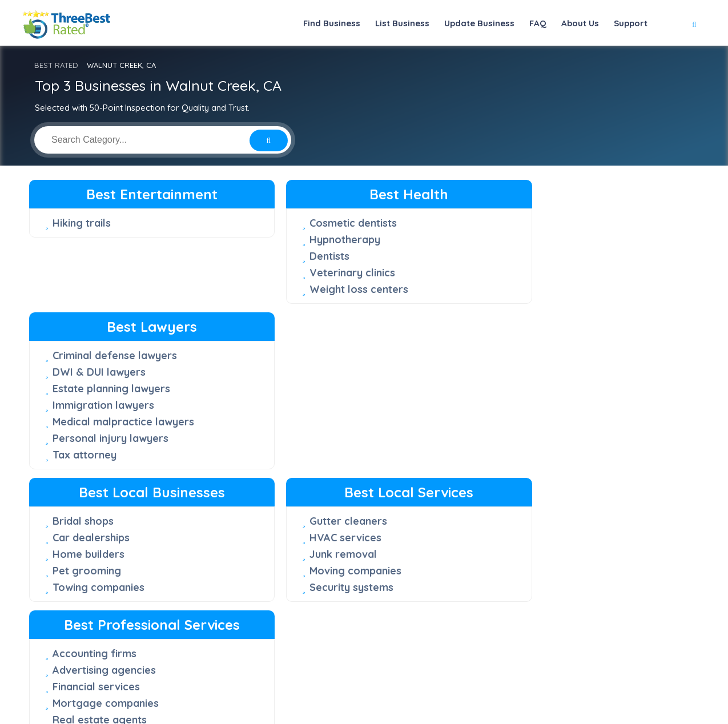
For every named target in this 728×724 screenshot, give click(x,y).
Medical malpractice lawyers (548, 289)
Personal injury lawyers (535, 306)
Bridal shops (83, 389)
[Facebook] (488, 675)
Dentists (285, 256)
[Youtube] (541, 675)
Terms (544, 693)
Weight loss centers (314, 289)
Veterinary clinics (308, 273)
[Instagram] (525, 675)
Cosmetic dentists (309, 223)
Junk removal (299, 422)
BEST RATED (56, 65)
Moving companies (311, 438)
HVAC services (301, 405)
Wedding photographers (538, 505)
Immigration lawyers (528, 273)
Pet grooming (87, 438)
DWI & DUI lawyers (524, 240)
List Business (402, 23)
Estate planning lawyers (536, 256)
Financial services (521, 439)
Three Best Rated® (358, 715)
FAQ (538, 23)
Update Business (479, 23)
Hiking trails (82, 223)
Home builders (89, 422)
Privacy (504, 693)
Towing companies (98, 455)
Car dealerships (91, 405)
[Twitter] (507, 675)
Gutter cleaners (304, 389)
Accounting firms (519, 406)
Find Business (332, 23)
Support (631, 23)
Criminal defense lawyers (540, 223)
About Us (580, 23)
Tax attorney (509, 322)
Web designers (514, 488)
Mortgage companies (530, 455)
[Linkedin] (556, 675)
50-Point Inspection (306, 588)
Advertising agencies (529, 422)
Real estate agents (524, 472)
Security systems (307, 455)
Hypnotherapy (300, 240)
